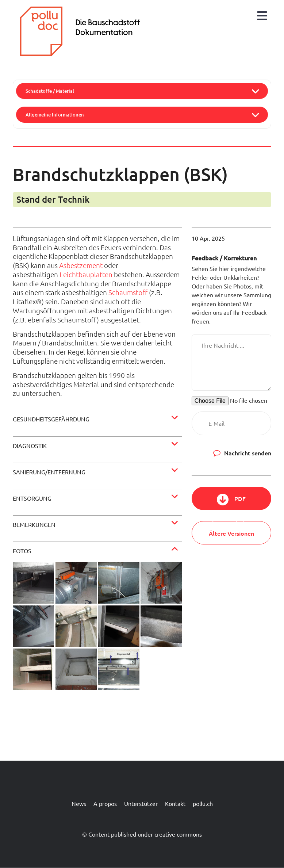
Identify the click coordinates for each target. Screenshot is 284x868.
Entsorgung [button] (32, 498)
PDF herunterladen (231, 502)
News (79, 803)
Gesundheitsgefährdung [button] (51, 419)
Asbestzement (81, 265)
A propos (105, 803)
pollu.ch (203, 803)
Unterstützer (141, 803)
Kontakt (175, 803)
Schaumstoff (128, 292)
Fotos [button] (22, 551)
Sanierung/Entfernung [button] (49, 472)
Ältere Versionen (231, 533)
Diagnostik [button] (30, 446)
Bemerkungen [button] (34, 524)
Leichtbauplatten (86, 274)
